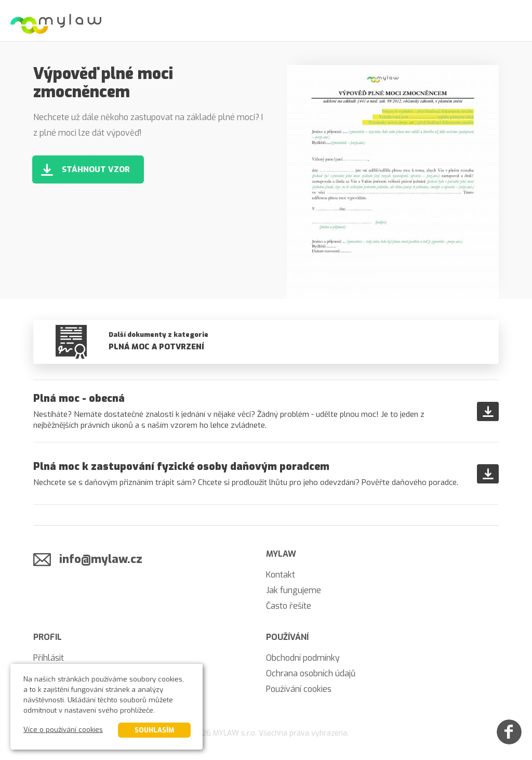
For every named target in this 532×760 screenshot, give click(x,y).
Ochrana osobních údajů (311, 673)
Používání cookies (299, 689)
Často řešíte (289, 606)
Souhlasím (154, 730)
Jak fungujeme (294, 590)
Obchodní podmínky (303, 658)
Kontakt (281, 575)
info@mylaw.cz (101, 559)
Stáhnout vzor (96, 169)
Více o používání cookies (63, 730)
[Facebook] (509, 732)
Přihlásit (49, 658)
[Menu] (511, 21)
